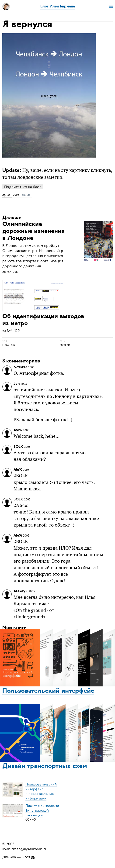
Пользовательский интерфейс (48, 691)
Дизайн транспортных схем (45, 766)
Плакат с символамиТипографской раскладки (42, 810)
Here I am (9, 345)
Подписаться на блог (23, 187)
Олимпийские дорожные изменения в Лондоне (33, 232)
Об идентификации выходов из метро (43, 320)
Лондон (27, 195)
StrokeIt (65, 345)
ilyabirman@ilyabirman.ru (25, 849)
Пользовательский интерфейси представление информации (41, 791)
